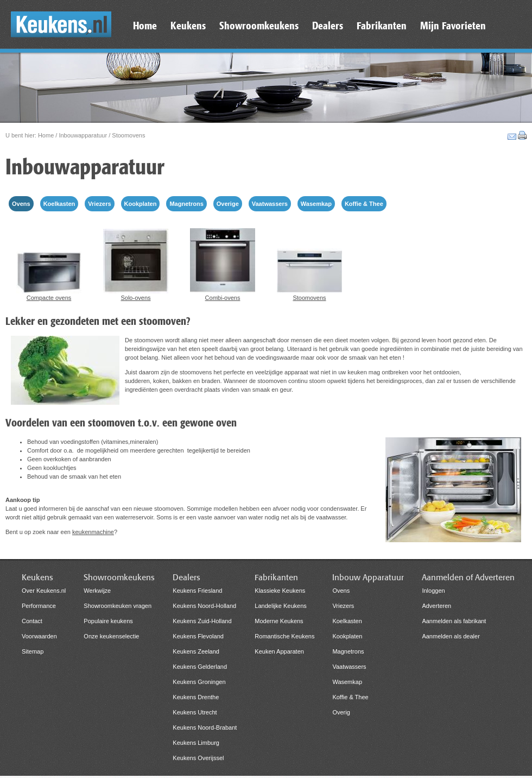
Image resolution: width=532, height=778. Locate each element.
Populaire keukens (108, 621)
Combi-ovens (223, 263)
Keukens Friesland (197, 591)
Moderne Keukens (279, 621)
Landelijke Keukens (280, 606)
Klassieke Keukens (280, 591)
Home (46, 135)
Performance (39, 606)
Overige (228, 204)
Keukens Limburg (196, 743)
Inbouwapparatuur (83, 135)
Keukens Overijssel (198, 758)
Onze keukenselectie (111, 636)
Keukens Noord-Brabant (205, 727)
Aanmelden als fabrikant (454, 621)
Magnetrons (186, 204)
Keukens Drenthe (196, 697)
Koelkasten (59, 204)
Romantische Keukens (284, 636)
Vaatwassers (270, 204)
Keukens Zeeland (196, 651)
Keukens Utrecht (195, 712)
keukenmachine (93, 532)
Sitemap (33, 651)
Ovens (21, 204)
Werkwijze (97, 591)
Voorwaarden (39, 636)
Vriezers (99, 204)
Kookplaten (141, 204)
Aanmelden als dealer (451, 636)
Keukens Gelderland (200, 667)
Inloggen (433, 591)
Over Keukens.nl (44, 591)
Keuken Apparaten (279, 651)
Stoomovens (309, 263)
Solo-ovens (136, 263)
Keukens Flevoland (198, 636)
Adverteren (436, 606)
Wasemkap (316, 204)
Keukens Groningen (199, 682)
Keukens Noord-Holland (204, 606)
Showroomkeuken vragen (118, 606)
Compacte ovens (49, 263)
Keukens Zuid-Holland (202, 621)
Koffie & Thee (364, 204)
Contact (32, 621)
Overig (341, 712)
